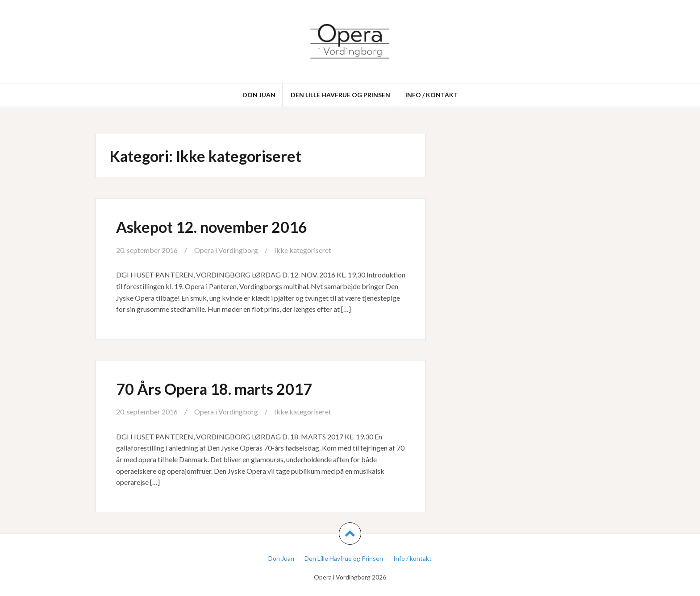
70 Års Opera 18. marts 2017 (214, 389)
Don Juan (259, 95)
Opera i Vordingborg (226, 250)
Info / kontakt (432, 95)
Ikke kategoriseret (303, 250)
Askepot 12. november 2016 (212, 227)
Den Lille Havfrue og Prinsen (340, 95)
